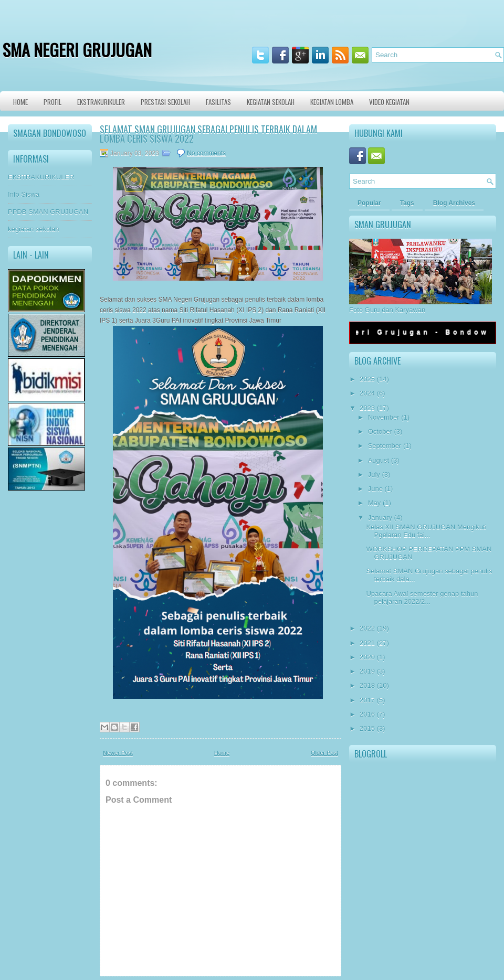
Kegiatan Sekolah (271, 102)
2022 (367, 628)
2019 (367, 671)
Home (20, 102)
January (380, 518)
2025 (367, 379)
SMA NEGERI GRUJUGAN (77, 50)
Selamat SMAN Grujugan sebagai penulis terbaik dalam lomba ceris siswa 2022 (208, 134)
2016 (367, 714)
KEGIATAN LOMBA (332, 102)
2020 (367, 657)
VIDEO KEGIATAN (389, 102)
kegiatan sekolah (34, 229)
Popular (369, 203)
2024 (367, 393)
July (374, 475)
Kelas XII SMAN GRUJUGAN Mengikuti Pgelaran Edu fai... (426, 531)
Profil (52, 102)
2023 (367, 408)
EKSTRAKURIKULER (41, 177)
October (380, 432)
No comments (206, 153)
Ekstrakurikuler (101, 102)
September (385, 446)
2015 (367, 728)
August (379, 460)
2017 (367, 700)
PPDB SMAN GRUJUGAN (48, 212)
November (384, 417)
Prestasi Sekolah (165, 102)
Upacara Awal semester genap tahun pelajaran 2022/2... (422, 598)
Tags (407, 203)
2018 (367, 685)
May (375, 503)
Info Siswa (24, 194)
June (375, 489)
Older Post (324, 753)
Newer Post (118, 753)
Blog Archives (454, 203)
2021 (367, 643)
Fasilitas (218, 102)
